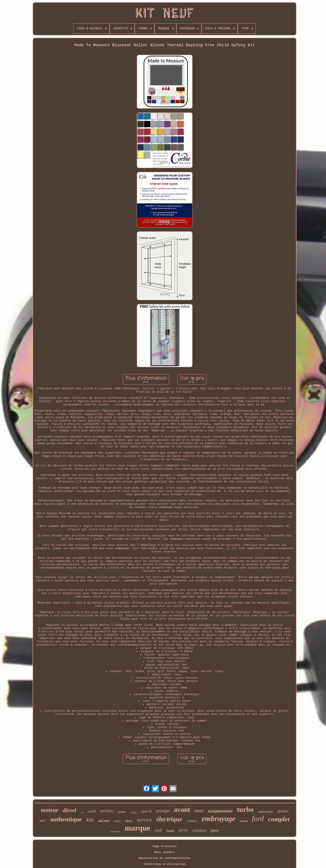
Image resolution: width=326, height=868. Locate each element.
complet (279, 819)
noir (43, 821)
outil (92, 811)
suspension (220, 811)
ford (258, 819)
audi (158, 830)
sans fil (146, 811)
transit (244, 821)
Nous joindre (165, 852)
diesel (70, 810)
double (283, 811)
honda (170, 831)
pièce (215, 830)
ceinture (192, 821)
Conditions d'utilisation (165, 864)
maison (104, 821)
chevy (129, 821)
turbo (245, 809)
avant (182, 810)
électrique (169, 819)
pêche (183, 830)
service (144, 820)
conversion (266, 812)
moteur (50, 810)
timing (134, 812)
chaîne (117, 821)
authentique (66, 819)
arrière (107, 811)
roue (199, 811)
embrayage (219, 819)
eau (82, 812)
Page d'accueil (165, 846)
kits (90, 820)
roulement (199, 830)
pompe (163, 811)
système (122, 812)
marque (138, 828)
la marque (115, 831)
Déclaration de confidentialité (164, 858)
